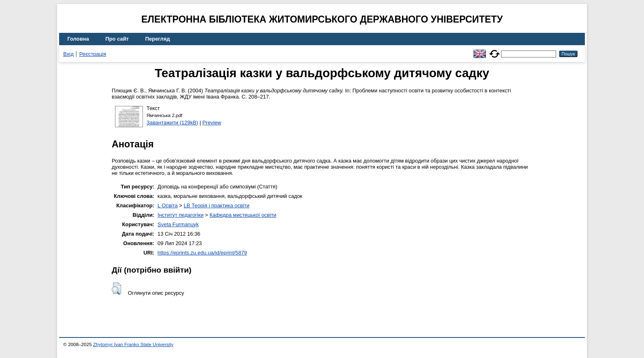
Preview (212, 123)
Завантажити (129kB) (172, 123)
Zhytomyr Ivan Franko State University (133, 344)
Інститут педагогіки (181, 215)
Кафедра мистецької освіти (243, 215)
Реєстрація (93, 54)
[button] (116, 289)
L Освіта (168, 205)
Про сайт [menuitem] (117, 39)
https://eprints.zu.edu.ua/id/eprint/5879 (202, 253)
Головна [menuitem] (78, 39)
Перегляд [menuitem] (158, 39)
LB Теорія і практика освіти (216, 205)
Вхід (68, 54)
